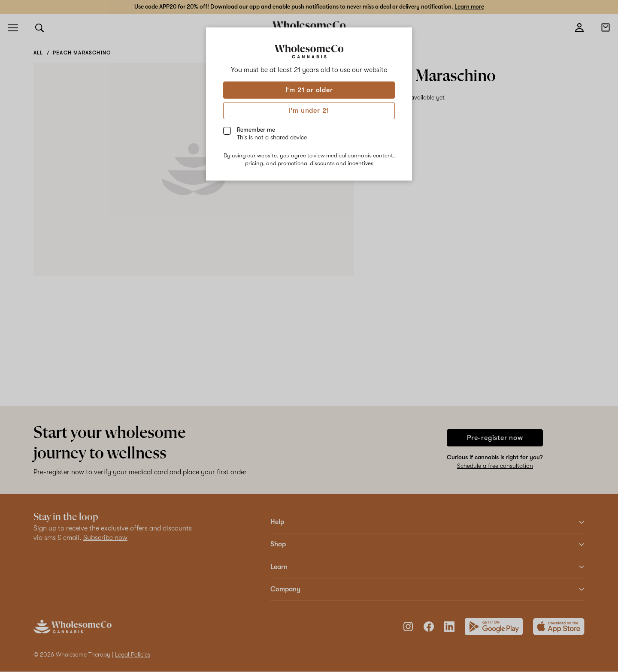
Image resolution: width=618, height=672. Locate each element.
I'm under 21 (309, 111)
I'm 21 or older (309, 90)
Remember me (272, 133)
